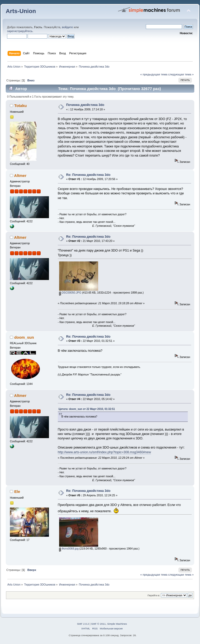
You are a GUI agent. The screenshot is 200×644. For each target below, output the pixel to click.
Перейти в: (154, 595)
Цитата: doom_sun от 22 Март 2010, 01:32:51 (87, 409)
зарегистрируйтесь (20, 31)
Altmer (20, 175)
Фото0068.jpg (69, 548)
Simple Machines (117, 624)
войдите (67, 27)
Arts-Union (21, 11)
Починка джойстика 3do (85, 105)
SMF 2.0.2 (83, 624)
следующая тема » (181, 74)
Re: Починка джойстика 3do (88, 175)
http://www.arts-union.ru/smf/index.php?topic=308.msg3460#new (104, 452)
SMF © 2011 (98, 624)
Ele (17, 491)
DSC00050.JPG (70, 293)
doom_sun (24, 337)
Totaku (21, 106)
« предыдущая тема (154, 74)
